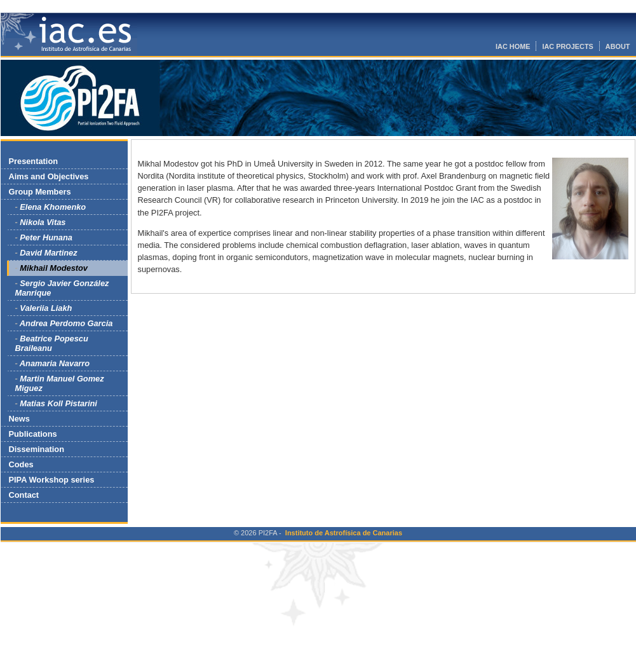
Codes (21, 464)
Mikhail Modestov (54, 268)
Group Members (40, 192)
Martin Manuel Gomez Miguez (60, 383)
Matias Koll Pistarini (58, 403)
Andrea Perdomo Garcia (66, 323)
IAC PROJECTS (567, 46)
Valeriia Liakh (46, 308)
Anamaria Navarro (55, 363)
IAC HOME (513, 46)
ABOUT (618, 46)
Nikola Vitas (43, 222)
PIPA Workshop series (52, 480)
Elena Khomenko (53, 207)
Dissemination (37, 449)
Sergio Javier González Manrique (62, 288)
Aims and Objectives (49, 176)
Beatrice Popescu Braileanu (52, 343)
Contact (24, 495)
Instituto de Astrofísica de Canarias (344, 533)
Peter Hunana (46, 237)
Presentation (34, 161)
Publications (33, 434)
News (19, 419)
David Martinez (48, 253)
